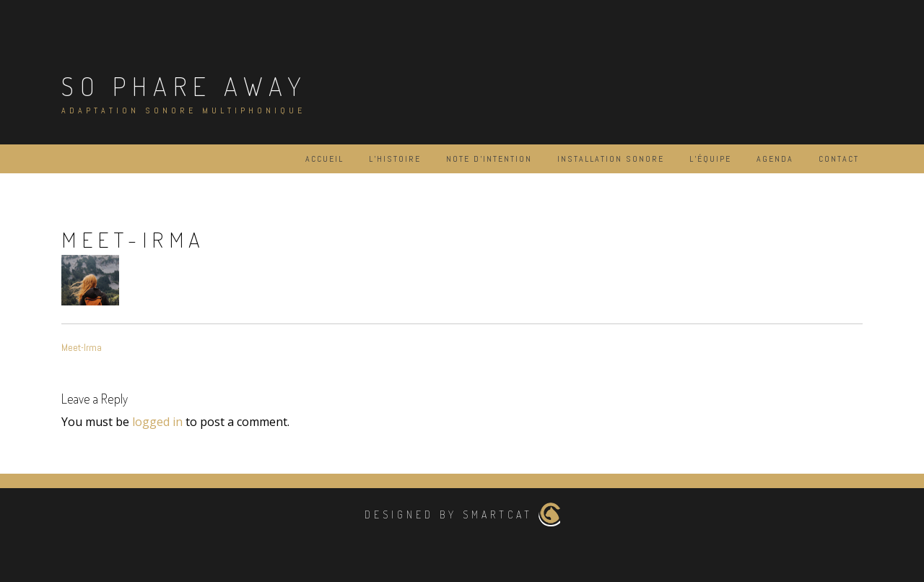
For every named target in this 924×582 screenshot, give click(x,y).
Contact (839, 159)
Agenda (775, 159)
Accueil (324, 159)
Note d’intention (489, 159)
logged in (157, 422)
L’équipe (710, 159)
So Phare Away (184, 86)
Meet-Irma (82, 347)
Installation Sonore (611, 159)
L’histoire (395, 159)
